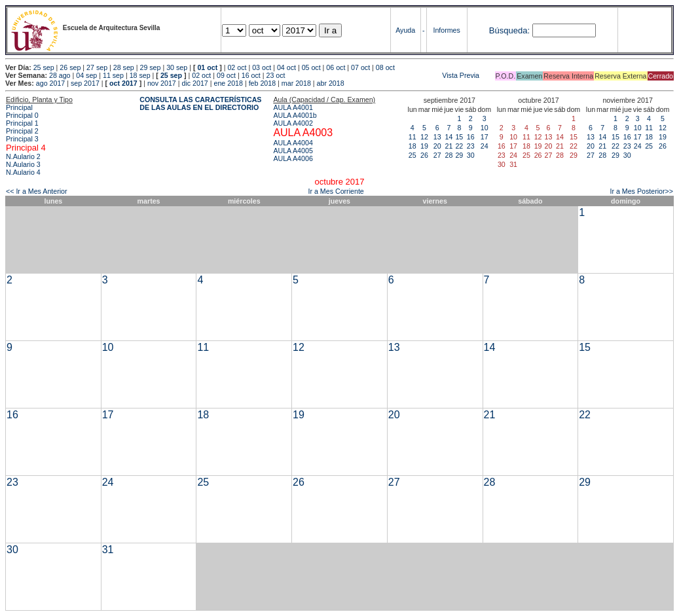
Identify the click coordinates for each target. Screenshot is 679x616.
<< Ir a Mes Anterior (37, 191)
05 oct (311, 67)
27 (437, 155)
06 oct (336, 67)
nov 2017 (162, 83)
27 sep (97, 67)
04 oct (286, 67)
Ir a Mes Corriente (336, 191)
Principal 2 (22, 131)
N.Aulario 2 (23, 156)
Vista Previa (383, 75)
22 (459, 146)
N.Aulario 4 (23, 172)
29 (459, 155)
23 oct (275, 75)
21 (449, 146)
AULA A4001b (295, 115)
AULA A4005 (293, 151)
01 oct (207, 67)
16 (471, 137)
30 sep (177, 67)
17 (485, 137)
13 (437, 137)
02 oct (237, 67)
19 (424, 146)
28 (449, 155)
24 (485, 146)
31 (108, 550)
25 (413, 155)
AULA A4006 (293, 158)
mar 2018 (296, 83)
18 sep (140, 75)
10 (485, 128)
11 (413, 137)
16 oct (251, 75)
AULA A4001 (293, 107)
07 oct (360, 67)
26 (424, 155)
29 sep (150, 67)
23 (471, 146)
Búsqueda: (509, 30)
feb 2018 (262, 83)
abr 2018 (331, 83)
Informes (446, 30)
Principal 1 (22, 123)
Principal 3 (22, 139)
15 (459, 137)
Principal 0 (22, 115)
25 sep (44, 67)
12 (424, 137)
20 (437, 146)
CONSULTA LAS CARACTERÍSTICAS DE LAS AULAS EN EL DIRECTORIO (200, 103)
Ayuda (405, 30)
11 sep (113, 75)
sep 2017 (85, 83)
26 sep (70, 67)
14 (449, 137)
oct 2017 (123, 83)
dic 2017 (194, 83)
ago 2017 (50, 83)
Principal (19, 107)
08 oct (385, 67)
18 (413, 146)
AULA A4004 (293, 143)
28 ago (60, 75)
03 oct (262, 67)
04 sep (86, 75)
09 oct (226, 75)
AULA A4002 (293, 123)
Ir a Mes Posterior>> (641, 191)
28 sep (124, 67)
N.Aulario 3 (23, 164)
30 (471, 155)
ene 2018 (228, 83)
